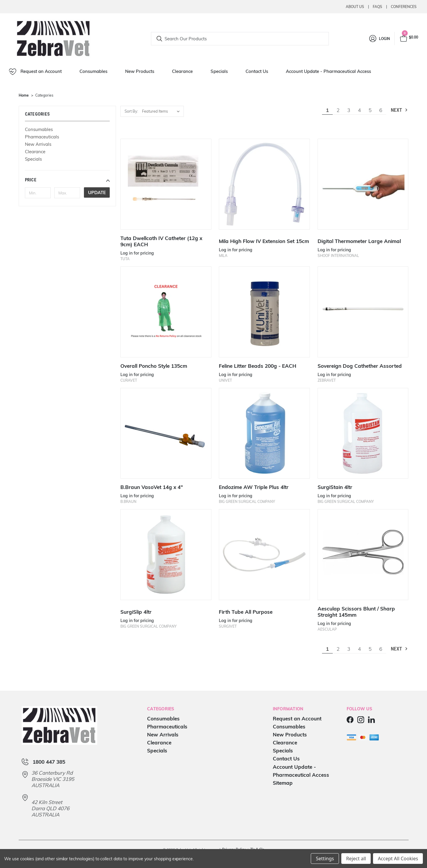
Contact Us (257, 71)
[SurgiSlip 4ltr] (166, 555)
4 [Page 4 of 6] (359, 110)
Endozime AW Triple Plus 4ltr (254, 487)
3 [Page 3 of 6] (349, 110)
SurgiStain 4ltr (335, 487)
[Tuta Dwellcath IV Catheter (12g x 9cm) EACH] (166, 184)
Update (97, 192)
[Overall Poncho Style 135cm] (166, 312)
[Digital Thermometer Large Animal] (363, 184)
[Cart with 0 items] (409, 39)
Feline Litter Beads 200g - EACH (258, 366)
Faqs (377, 7)
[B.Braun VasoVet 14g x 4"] (166, 433)
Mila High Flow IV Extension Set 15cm (264, 241)
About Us (355, 7)
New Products (140, 71)
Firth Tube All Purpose (246, 612)
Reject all (356, 859)
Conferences (404, 7)
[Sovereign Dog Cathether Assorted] (363, 312)
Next (400, 110)
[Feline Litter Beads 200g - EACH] (264, 312)
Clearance (182, 71)
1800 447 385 (49, 762)
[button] (67, 180)
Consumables (93, 71)
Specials (219, 71)
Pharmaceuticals (42, 137)
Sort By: (131, 111)
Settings (325, 859)
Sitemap (283, 783)
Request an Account (35, 72)
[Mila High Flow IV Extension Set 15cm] (264, 184)
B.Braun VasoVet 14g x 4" (152, 487)
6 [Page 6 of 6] (381, 110)
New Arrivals (38, 144)
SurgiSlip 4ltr (136, 612)
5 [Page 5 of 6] (370, 110)
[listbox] (162, 111)
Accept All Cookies (398, 859)
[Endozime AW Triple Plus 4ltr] (264, 433)
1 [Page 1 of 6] (327, 110)
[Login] (379, 39)
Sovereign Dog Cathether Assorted (360, 366)
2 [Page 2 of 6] (338, 110)
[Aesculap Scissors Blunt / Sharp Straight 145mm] (363, 555)
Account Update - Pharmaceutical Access (328, 71)
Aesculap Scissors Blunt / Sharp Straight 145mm (356, 612)
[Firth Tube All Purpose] (264, 555)
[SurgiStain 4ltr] (363, 433)
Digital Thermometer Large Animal (359, 241)
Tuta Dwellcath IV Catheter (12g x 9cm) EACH (161, 241)
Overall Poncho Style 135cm (154, 366)
